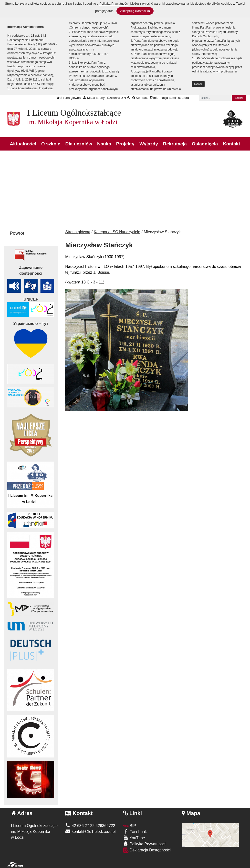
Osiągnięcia (205, 144)
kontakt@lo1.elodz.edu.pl (90, 832)
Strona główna (69, 98)
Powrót (17, 233)
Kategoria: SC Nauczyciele (117, 232)
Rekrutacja (175, 144)
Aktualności (23, 144)
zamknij (198, 84)
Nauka (104, 144)
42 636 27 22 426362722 (90, 826)
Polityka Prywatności (144, 844)
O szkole (51, 144)
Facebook (135, 832)
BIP (130, 826)
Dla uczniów (79, 144)
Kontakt (232, 144)
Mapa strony (94, 98)
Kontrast (140, 98)
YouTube (134, 838)
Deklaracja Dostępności (147, 850)
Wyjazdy (149, 144)
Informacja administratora (170, 98)
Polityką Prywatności (114, 4)
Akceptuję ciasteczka (135, 11)
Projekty (125, 144)
